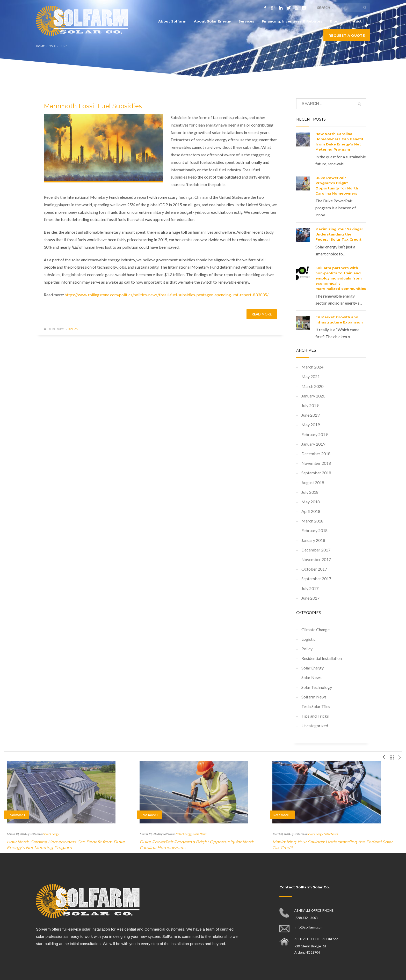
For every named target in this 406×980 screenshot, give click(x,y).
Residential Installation (322, 658)
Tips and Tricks (315, 716)
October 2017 (314, 569)
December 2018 (316, 454)
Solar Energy (313, 668)
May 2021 (311, 376)
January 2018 (313, 540)
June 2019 (310, 415)
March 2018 (312, 521)
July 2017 (310, 588)
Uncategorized (315, 725)
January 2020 (313, 396)
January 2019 (313, 444)
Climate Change (316, 629)
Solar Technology (317, 687)
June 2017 (310, 598)
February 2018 (314, 530)
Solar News (311, 677)
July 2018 (310, 492)
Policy (73, 329)
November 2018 (316, 463)
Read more (262, 314)
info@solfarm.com (309, 927)
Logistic (309, 639)
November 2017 (316, 559)
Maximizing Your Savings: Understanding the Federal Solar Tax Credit (339, 234)
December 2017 (316, 550)
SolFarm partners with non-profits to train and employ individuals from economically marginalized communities (341, 278)
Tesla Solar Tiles (316, 706)
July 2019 (310, 405)
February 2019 (314, 434)
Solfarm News (314, 697)
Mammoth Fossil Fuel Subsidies (93, 106)
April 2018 (311, 511)
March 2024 (312, 367)
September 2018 (316, 473)
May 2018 (311, 502)
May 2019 (311, 425)
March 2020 (312, 386)
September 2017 (316, 579)
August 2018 (313, 482)
